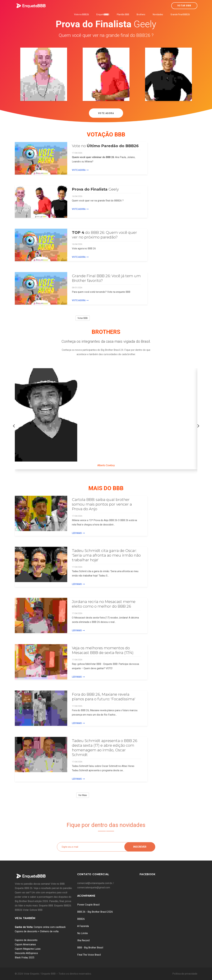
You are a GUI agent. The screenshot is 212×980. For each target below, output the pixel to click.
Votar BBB (184, 6)
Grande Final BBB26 (180, 14)
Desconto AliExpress (26, 953)
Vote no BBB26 (82, 14)
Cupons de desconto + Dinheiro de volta (37, 931)
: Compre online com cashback (40, 927)
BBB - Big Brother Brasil (90, 948)
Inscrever (140, 847)
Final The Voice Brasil (89, 955)
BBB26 (81, 919)
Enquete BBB (103, 14)
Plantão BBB (123, 14)
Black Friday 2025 (25, 958)
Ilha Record (83, 940)
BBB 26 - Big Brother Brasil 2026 (95, 912)
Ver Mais (83, 795)
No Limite (83, 933)
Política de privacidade (185, 974)
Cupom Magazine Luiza (28, 949)
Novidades (158, 14)
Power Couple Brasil (88, 905)
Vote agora (80, 170)
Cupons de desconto (26, 940)
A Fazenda (83, 926)
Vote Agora (106, 113)
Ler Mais (78, 533)
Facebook (148, 874)
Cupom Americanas (25, 944)
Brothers (141, 14)
